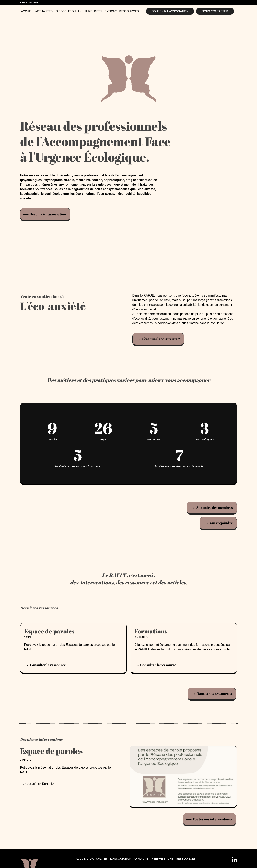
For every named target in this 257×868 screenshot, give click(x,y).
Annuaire (85, 11)
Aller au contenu (29, 2)
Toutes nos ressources (214, 694)
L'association (65, 11)
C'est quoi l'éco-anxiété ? (161, 339)
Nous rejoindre (221, 523)
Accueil (27, 11)
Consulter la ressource (48, 665)
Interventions (106, 11)
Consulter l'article (40, 784)
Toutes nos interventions (212, 819)
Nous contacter (215, 11)
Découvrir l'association (48, 214)
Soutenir (170, 11)
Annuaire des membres (214, 507)
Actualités (44, 11)
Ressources (129, 11)
